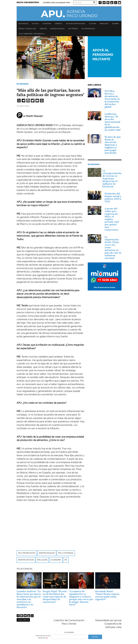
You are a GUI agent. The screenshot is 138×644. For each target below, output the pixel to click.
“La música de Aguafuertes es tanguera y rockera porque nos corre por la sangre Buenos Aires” (81, 598)
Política (35, 24)
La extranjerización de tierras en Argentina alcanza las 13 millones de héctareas (112, 179)
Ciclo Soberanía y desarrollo (32, 34)
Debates (43, 29)
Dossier (115, 24)
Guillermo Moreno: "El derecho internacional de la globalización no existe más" (113, 122)
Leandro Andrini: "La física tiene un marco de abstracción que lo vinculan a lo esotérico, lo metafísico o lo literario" (29, 599)
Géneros (58, 24)
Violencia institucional (76, 24)
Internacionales (57, 29)
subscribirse (23, 620)
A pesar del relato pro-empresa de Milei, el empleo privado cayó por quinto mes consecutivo (112, 219)
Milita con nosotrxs (28, 2)
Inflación (42, 560)
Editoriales (23, 24)
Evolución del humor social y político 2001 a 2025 (113, 198)
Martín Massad (47, 553)
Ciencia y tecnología (27, 29)
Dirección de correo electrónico (43, 637)
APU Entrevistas (88, 29)
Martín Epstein (26, 560)
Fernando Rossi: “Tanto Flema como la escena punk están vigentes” (107, 595)
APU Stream (73, 29)
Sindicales (104, 24)
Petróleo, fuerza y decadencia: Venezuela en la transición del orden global (112, 99)
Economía (47, 24)
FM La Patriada (66, 553)
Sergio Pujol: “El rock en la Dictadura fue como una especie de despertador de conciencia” (55, 597)
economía (56, 560)
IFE (66, 560)
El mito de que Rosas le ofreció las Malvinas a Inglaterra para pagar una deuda (113, 145)
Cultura (93, 24)
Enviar (95, 637)
